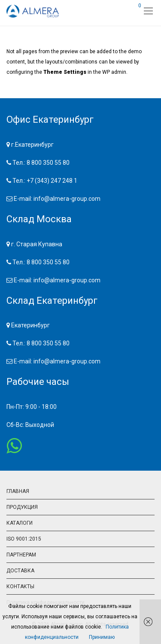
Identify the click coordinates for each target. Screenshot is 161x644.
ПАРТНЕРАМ (21, 555)
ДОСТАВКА (20, 571)
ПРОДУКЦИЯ (22, 507)
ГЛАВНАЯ (18, 491)
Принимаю (102, 637)
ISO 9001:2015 (24, 539)
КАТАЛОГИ (20, 523)
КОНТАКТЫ (20, 587)
